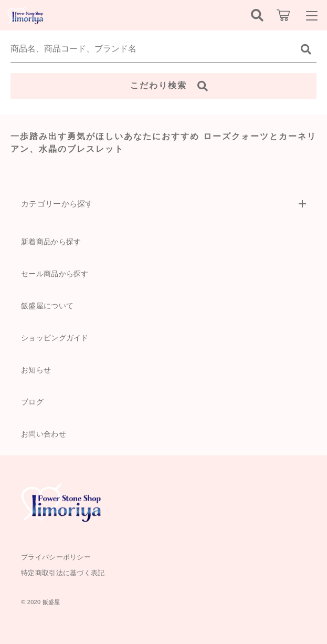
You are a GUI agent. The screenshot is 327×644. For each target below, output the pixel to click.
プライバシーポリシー (56, 557)
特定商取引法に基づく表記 (63, 573)
